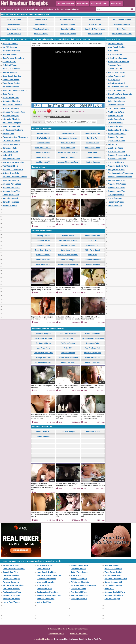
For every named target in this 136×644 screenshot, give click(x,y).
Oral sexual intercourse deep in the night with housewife (93, 220)
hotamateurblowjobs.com (43, 639)
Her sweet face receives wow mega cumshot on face (67, 387)
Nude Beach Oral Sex (122, 24)
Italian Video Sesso (14, 29)
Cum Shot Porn (14, 24)
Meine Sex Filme (10, 206)
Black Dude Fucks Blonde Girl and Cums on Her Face (67, 191)
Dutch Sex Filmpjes (41, 34)
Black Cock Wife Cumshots (95, 29)
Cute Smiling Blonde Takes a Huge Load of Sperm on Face (92, 191)
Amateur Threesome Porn (122, 34)
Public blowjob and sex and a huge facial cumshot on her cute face (67, 417)
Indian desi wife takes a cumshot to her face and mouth (68, 318)
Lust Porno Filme (10, 152)
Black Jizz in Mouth (68, 24)
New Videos (82, 3)
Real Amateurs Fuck (11, 159)
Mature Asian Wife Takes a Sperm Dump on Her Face (41, 289)
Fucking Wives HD (11, 195)
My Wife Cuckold (41, 19)
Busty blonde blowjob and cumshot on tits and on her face (93, 485)
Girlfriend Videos (41, 24)
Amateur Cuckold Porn (13, 170)
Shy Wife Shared (95, 19)
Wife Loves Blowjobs (12, 123)
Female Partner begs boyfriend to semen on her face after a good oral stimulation (92, 417)
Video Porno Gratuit (41, 29)
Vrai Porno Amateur (11, 144)
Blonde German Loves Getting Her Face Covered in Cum (92, 387)
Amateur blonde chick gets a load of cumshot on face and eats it (42, 515)
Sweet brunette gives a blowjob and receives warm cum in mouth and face (43, 417)
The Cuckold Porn (10, 166)
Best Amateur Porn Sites (13, 162)
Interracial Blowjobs (11, 119)
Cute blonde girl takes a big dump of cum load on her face (67, 220)
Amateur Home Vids (11, 191)
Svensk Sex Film (95, 24)
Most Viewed (117, 3)
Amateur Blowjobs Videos (60, 117)
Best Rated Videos (99, 3)
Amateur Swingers (11, 116)
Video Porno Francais (68, 34)
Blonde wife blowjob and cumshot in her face (65, 289)
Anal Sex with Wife (95, 34)
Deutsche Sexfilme (68, 29)
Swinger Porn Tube (11, 173)
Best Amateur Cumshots (122, 19)
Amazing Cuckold (14, 19)
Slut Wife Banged (10, 198)
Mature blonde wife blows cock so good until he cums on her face (92, 515)
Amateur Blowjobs (66, 3)
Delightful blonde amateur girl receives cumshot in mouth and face (43, 221)
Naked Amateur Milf (11, 126)
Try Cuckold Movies (11, 141)
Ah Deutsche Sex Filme (13, 130)
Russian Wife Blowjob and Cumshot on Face (91, 318)
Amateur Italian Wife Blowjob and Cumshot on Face (67, 485)
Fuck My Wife (8, 134)
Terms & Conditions (79, 634)
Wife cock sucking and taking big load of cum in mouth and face (67, 515)
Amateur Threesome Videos (15, 177)
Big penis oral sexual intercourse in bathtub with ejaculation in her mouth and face (42, 487)
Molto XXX (7, 155)
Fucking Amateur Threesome (15, 137)
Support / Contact (56, 634)
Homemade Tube (10, 148)
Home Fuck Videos (11, 202)
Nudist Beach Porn (14, 34)
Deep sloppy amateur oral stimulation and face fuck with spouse (43, 192)
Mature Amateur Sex (11, 180)
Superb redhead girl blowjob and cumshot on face (42, 318)
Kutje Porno (122, 29)
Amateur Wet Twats (11, 188)
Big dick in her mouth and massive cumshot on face (90, 289)
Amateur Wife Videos (12, 184)
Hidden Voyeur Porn (68, 19)
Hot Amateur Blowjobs (57, 629)
